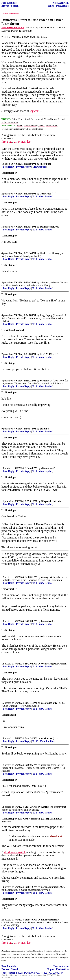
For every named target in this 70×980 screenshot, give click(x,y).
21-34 (17, 142)
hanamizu (46, 621)
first (4, 142)
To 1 (35, 197)
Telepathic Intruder (51, 501)
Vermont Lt (46, 381)
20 (3, 920)
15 (3, 703)
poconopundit (48, 887)
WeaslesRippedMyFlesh (54, 664)
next (24, 142)
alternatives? (48, 468)
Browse (5, 6)
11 (3, 501)
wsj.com (34, 111)
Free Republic (9, 3)
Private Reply (23, 167)
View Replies (39, 167)
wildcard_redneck (49, 283)
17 (3, 765)
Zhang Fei (46, 577)
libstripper (45, 164)
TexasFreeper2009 (49, 227)
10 (3, 468)
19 (3, 887)
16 (3, 739)
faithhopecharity (50, 920)
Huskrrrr (45, 253)
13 (3, 621)
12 (3, 577)
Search (15, 6)
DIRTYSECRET (49, 354)
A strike (45, 807)
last (29, 142)
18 (3, 807)
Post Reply (9, 167)
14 (3, 664)
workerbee (45, 194)
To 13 (35, 741)
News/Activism (61, 3)
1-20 (10, 142)
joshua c (44, 429)
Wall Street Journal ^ (13, 27)
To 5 (35, 357)
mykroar (46, 765)
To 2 (35, 624)
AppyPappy (46, 315)
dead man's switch (15, 852)
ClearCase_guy (49, 703)
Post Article (62, 6)
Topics (51, 6)
